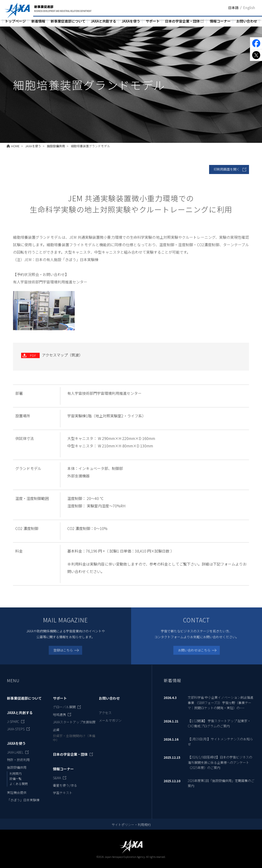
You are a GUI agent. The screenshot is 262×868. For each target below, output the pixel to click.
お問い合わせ (247, 21)
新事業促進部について (68, 21)
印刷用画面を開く (227, 169)
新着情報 (38, 21)
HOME (15, 146)
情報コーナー (220, 21)
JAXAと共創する (104, 21)
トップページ (15, 21)
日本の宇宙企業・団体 (182, 21)
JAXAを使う (131, 21)
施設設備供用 (56, 146)
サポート (153, 21)
